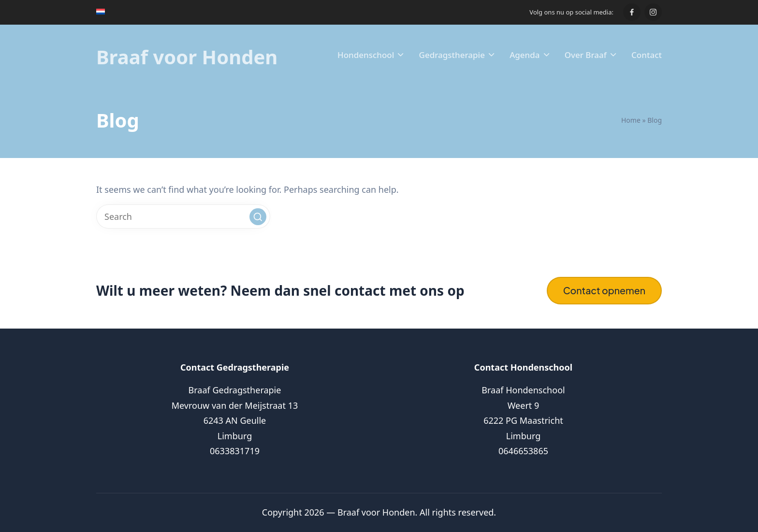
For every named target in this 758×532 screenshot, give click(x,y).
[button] (258, 217)
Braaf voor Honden (187, 57)
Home (631, 120)
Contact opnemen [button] (604, 290)
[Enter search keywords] (183, 216)
